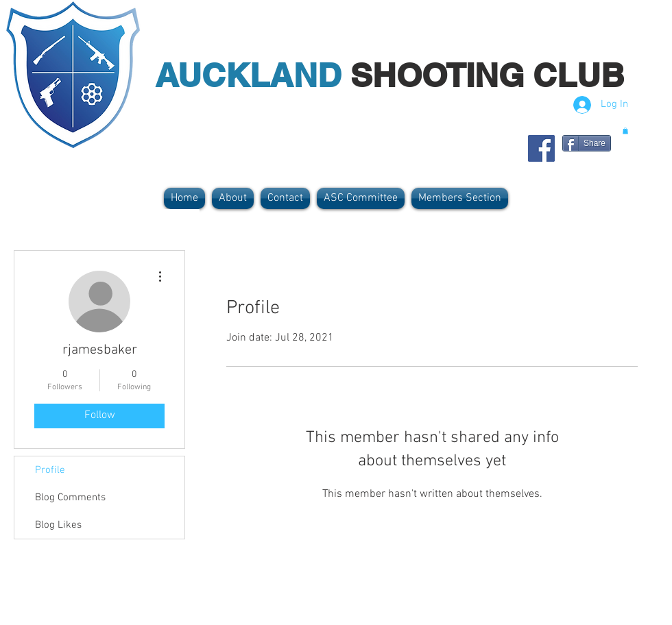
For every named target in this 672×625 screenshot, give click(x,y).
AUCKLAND (253, 75)
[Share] (587, 143)
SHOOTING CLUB (488, 75)
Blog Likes (58, 525)
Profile (50, 470)
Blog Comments (70, 498)
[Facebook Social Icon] (541, 148)
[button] (625, 131)
